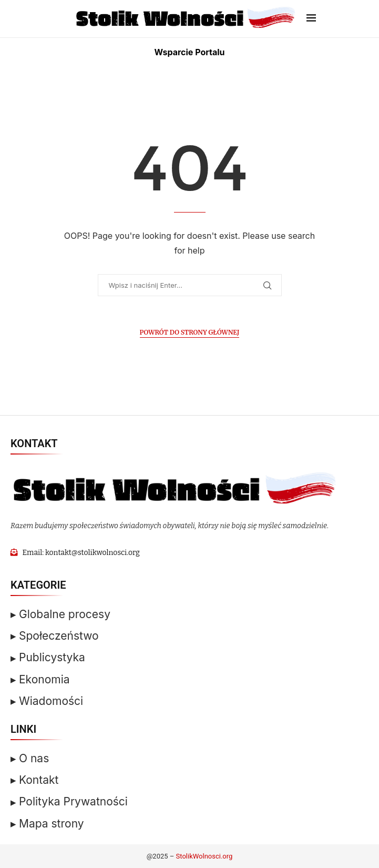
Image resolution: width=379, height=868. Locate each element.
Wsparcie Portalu (189, 52)
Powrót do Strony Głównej (190, 332)
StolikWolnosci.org (204, 856)
